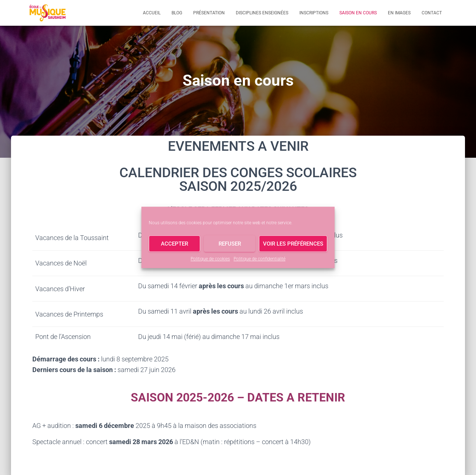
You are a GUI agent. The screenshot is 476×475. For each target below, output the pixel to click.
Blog (177, 13)
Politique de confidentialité (259, 259)
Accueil (152, 13)
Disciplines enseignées (262, 13)
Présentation (209, 13)
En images (399, 13)
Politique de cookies (210, 259)
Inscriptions (314, 13)
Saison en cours (358, 13)
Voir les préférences (293, 244)
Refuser (230, 244)
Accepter (174, 244)
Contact (432, 13)
